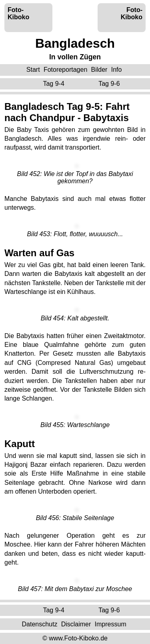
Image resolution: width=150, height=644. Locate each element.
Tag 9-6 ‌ (110, 84)
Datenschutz (39, 624)
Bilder (99, 70)
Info (117, 70)
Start (33, 70)
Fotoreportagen (65, 70)
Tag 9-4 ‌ (54, 84)
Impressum (111, 624)
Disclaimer (76, 624)
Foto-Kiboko (18, 13)
